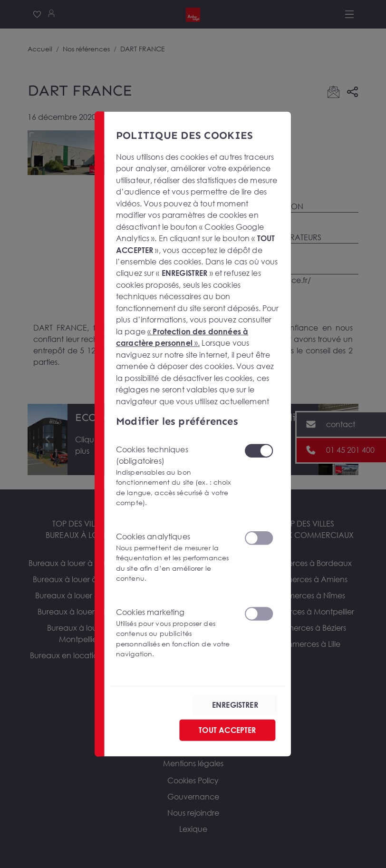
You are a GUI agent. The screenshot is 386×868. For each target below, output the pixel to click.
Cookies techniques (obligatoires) (174, 476)
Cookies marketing (174, 633)
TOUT (227, 730)
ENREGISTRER (235, 705)
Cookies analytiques (174, 557)
